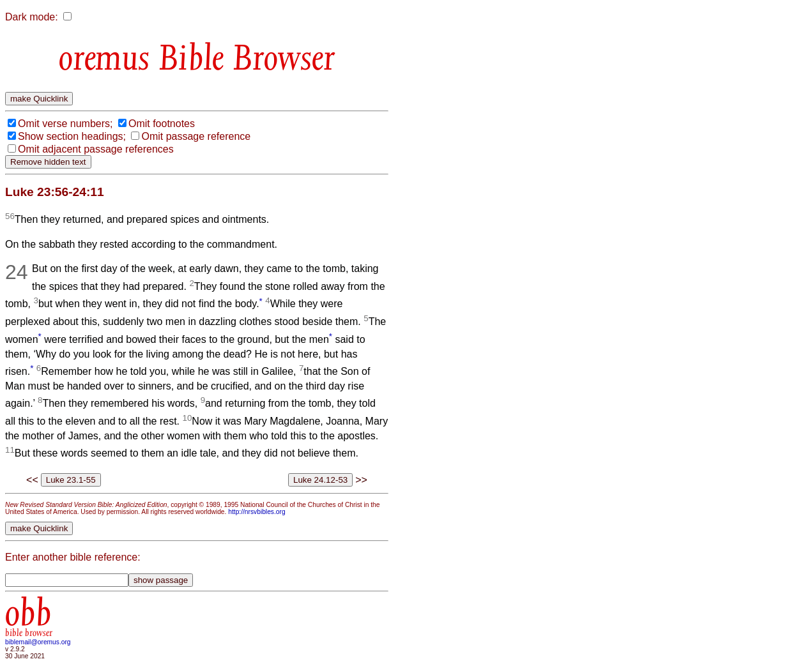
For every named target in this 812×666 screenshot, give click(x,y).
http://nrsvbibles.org (257, 512)
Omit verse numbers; (65, 124)
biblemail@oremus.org (38, 642)
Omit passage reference (196, 136)
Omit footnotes (162, 124)
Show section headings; (72, 136)
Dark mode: (32, 17)
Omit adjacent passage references (96, 149)
